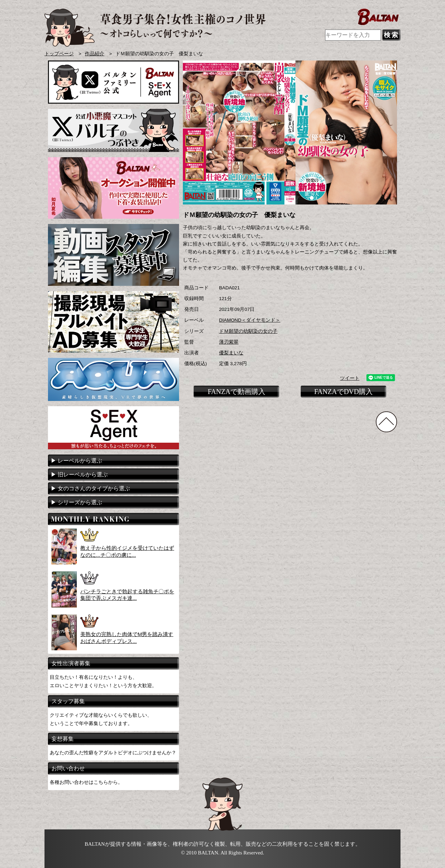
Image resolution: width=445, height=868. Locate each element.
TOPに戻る (386, 422)
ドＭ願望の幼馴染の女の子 (248, 331)
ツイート (350, 378)
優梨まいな (231, 353)
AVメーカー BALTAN (155, 28)
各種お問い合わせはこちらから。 (86, 782)
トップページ (59, 54)
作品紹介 (95, 54)
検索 (391, 35)
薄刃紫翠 (229, 342)
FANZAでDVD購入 (344, 392)
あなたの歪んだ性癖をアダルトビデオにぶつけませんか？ (113, 753)
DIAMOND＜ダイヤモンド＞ (250, 320)
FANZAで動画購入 (236, 392)
